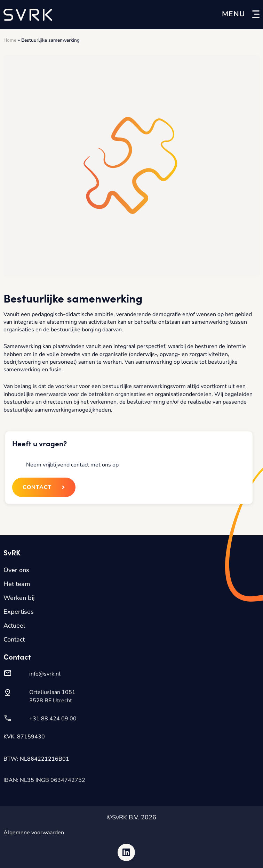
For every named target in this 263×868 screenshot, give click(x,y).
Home (10, 40)
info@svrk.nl (45, 674)
